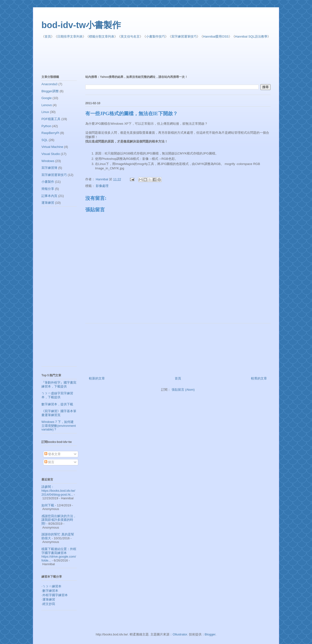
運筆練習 (48, 203)
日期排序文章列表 (70, 36)
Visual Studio (51, 154)
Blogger (210, 634)
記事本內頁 (49, 196)
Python (46, 126)
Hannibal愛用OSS (216, 36)
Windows (48, 161)
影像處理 (102, 186)
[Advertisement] (160, 57)
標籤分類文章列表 (102, 36)
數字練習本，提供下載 (57, 404)
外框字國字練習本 (55, 595)
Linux (45, 112)
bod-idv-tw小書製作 (81, 25)
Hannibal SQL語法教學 (251, 36)
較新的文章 (97, 378)
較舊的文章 (259, 378)
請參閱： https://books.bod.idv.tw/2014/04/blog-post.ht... (58, 491)
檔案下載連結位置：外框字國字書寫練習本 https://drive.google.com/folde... (59, 555)
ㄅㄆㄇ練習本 (52, 586)
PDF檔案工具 (51, 119)
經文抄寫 (49, 604)
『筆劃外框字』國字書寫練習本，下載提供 (59, 384)
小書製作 (48, 182)
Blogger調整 (50, 91)
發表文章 (53, 454)
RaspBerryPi (50, 133)
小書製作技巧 (156, 36)
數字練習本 (50, 591)
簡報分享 (48, 189)
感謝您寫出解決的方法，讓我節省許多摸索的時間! (59, 520)
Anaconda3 (49, 84)
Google (47, 98)
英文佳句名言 (130, 36)
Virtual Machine (52, 147)
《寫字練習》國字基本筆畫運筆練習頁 (59, 413)
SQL (45, 140)
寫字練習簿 (49, 168)
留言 (49, 462)
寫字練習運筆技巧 (184, 36)
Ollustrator (180, 634)
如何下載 (48, 505)
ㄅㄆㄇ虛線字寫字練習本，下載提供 (57, 395)
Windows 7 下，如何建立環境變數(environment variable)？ (59, 426)
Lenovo (47, 105)
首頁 (48, 36)
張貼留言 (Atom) (183, 390)
